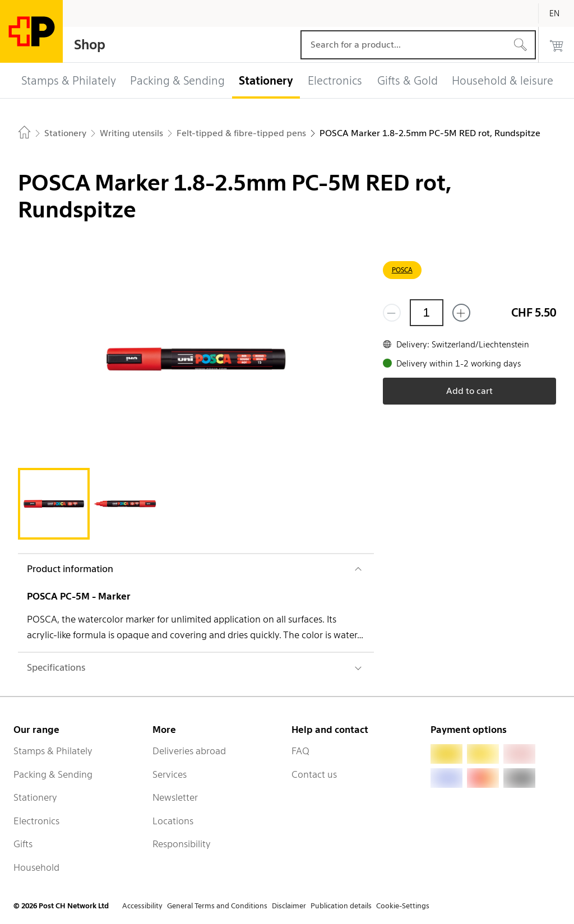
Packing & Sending (53, 774)
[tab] (54, 504)
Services (170, 774)
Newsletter (175, 797)
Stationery (35, 797)
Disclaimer (289, 906)
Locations (173, 821)
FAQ (300, 751)
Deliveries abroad (189, 751)
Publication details (341, 906)
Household (36, 867)
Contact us (314, 774)
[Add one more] (461, 313)
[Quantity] (427, 313)
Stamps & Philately (53, 751)
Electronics (36, 821)
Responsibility (182, 844)
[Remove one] (392, 313)
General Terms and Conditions (217, 906)
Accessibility (142, 906)
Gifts (23, 844)
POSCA (402, 270)
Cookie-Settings (403, 906)
